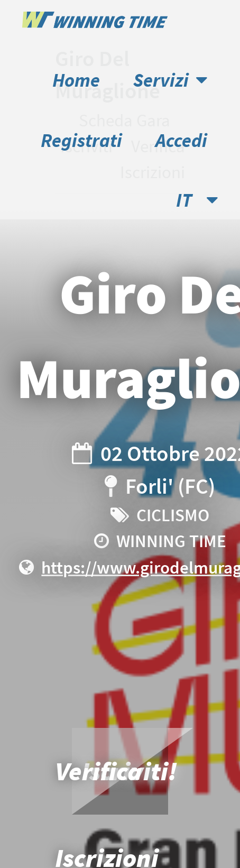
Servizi (170, 80)
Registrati (81, 140)
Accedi (181, 140)
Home (76, 80)
